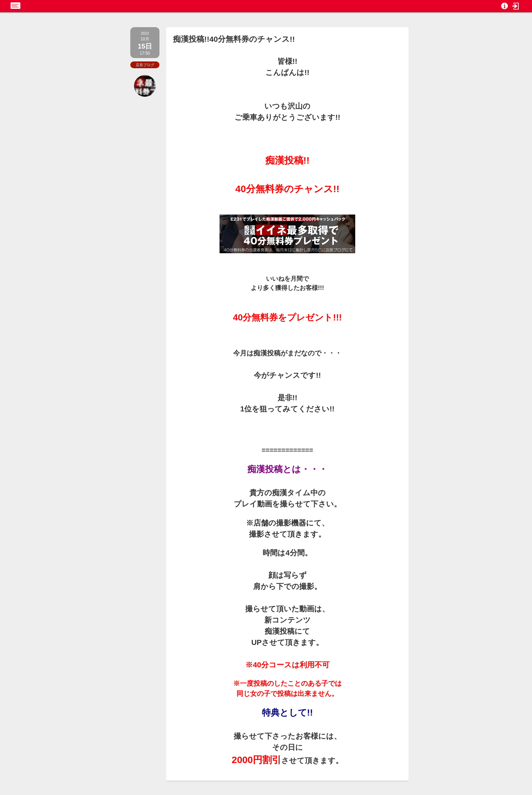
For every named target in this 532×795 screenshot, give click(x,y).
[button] (516, 6)
